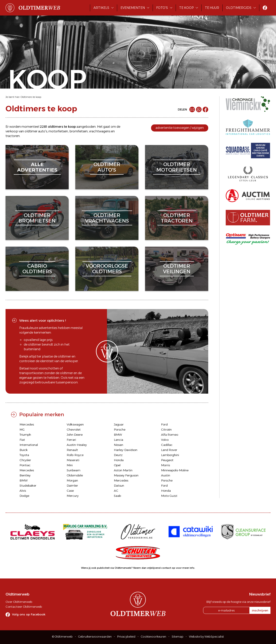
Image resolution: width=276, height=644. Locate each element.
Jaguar (119, 424)
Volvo (165, 440)
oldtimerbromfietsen (37, 218)
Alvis (23, 491)
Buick (24, 450)
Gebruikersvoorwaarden (95, 637)
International (29, 445)
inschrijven (260, 610)
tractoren (13, 136)
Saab (117, 496)
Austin (166, 475)
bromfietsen (79, 131)
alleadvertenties (37, 167)
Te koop (186, 8)
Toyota (24, 455)
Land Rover (169, 450)
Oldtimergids (239, 8)
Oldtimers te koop (31, 97)
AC (116, 491)
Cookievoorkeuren (154, 637)
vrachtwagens (100, 131)
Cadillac (167, 445)
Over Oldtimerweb (19, 602)
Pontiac (25, 465)
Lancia (119, 440)
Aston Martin (123, 470)
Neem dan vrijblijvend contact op (154, 568)
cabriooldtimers (37, 269)
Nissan (119, 445)
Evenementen (133, 8)
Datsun (119, 485)
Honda (119, 460)
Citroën (166, 429)
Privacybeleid (126, 637)
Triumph (25, 435)
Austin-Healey (77, 445)
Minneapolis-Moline (175, 470)
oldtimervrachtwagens (107, 218)
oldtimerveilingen (177, 269)
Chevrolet (74, 429)
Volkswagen (75, 424)
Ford (164, 424)
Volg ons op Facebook (29, 614)
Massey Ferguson (126, 475)
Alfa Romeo (170, 435)
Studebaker (28, 485)
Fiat (22, 440)
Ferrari (71, 440)
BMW (118, 435)
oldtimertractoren (177, 218)
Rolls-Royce (75, 455)
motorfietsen (58, 131)
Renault (72, 450)
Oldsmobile (75, 475)
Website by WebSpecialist (206, 637)
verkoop (12, 131)
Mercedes (27, 424)
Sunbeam (74, 470)
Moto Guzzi (169, 496)
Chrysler (25, 460)
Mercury (73, 496)
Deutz (118, 455)
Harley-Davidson (126, 450)
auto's (43, 131)
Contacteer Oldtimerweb (24, 607)
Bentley (25, 475)
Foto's (162, 8)
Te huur (212, 8)
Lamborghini (170, 455)
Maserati (73, 460)
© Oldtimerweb (62, 637)
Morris (165, 465)
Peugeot (167, 460)
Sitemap (178, 637)
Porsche (120, 429)
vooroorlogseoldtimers (107, 269)
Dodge (24, 496)
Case (70, 491)
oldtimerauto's (107, 167)
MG (22, 429)
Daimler (72, 485)
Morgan (72, 480)
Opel (117, 465)
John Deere (75, 435)
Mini (70, 465)
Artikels (101, 8)
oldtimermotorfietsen (177, 167)
